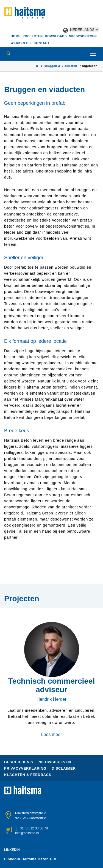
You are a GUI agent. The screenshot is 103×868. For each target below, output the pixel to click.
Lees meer (52, 734)
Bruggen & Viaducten (61, 66)
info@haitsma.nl (27, 833)
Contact (42, 43)
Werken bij (21, 43)
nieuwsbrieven (55, 762)
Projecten (33, 36)
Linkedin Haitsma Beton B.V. (31, 859)
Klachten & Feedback (28, 775)
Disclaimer (64, 768)
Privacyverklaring (26, 768)
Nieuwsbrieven (83, 36)
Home (16, 36)
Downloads (56, 36)
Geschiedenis (19, 762)
